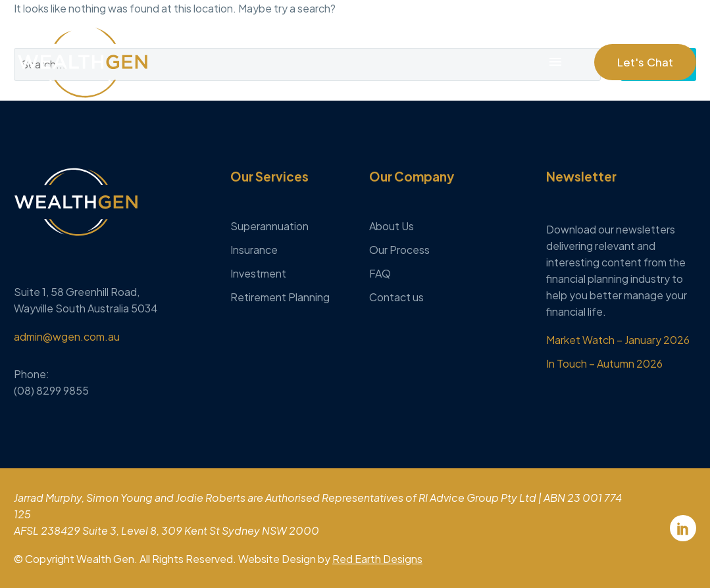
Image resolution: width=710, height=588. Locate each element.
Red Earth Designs (377, 559)
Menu (555, 62)
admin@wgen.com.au (67, 336)
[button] (645, 62)
